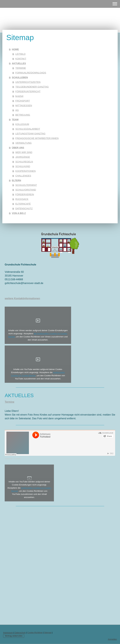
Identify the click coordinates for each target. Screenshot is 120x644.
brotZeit (19, 96)
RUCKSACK (22, 199)
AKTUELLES (19, 63)
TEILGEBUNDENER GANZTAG (32, 87)
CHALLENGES (23, 176)
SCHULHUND (23, 166)
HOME (15, 49)
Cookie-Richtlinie (35, 633)
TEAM (15, 119)
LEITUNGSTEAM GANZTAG (30, 133)
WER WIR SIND (24, 152)
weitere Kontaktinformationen (22, 298)
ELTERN (16, 180)
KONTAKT (21, 59)
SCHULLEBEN (20, 77)
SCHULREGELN (24, 162)
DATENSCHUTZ (24, 208)
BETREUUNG (23, 115)
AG (17, 110)
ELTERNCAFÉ (23, 204)
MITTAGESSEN (24, 105)
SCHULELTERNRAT (26, 185)
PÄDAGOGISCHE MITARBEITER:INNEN (37, 138)
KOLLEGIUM (22, 124)
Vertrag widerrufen (14, 636)
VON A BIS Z (19, 213)
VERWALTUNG (23, 143)
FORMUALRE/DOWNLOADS (31, 73)
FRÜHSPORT (23, 101)
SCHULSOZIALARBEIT (28, 129)
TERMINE (21, 68)
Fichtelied (17, 459)
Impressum (8, 633)
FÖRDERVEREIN (25, 194)
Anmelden (112, 639)
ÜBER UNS (18, 148)
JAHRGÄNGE (23, 157)
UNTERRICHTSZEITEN (28, 82)
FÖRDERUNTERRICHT (28, 91)
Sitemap (48, 633)
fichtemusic (9, 459)
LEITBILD (20, 54)
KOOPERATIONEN (25, 171)
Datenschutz (20, 633)
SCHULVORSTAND (26, 190)
